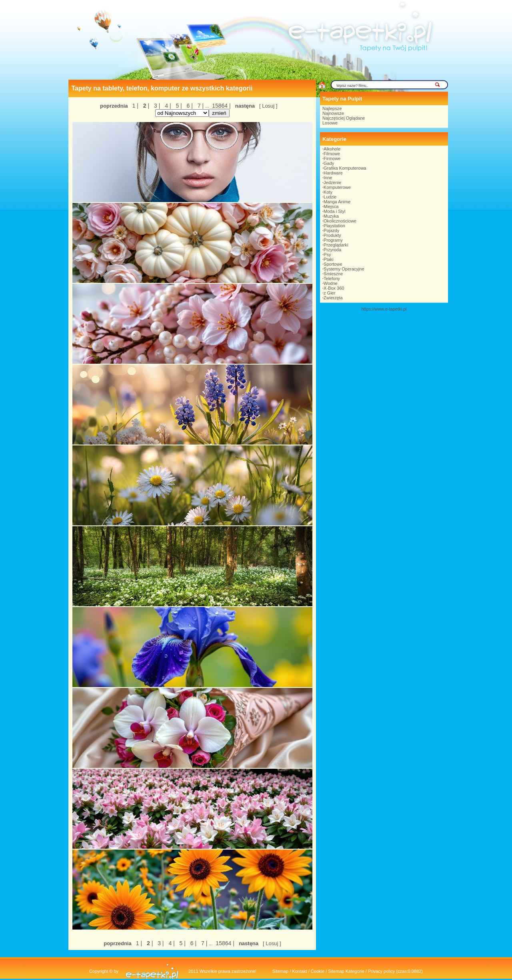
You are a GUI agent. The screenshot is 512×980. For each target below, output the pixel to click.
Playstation (334, 226)
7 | (200, 106)
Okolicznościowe (340, 221)
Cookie (318, 971)
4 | (167, 106)
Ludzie (330, 197)
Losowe (330, 123)
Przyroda (332, 250)
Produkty (332, 235)
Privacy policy (381, 971)
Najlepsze (332, 108)
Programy (333, 240)
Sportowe (333, 264)
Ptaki (328, 259)
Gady (329, 163)
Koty (328, 192)
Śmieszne (333, 274)
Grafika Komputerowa (345, 168)
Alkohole (332, 149)
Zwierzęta (333, 298)
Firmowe (332, 158)
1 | (135, 106)
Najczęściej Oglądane (344, 118)
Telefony (332, 279)
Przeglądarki (336, 245)
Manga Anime (337, 202)
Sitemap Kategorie (346, 971)
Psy (327, 255)
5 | (178, 106)
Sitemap (280, 971)
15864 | (220, 106)
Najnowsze (333, 113)
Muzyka (331, 216)
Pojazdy (331, 230)
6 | (189, 106)
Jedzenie (332, 182)
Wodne (331, 283)
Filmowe (332, 154)
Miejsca (331, 206)
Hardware (333, 173)
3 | (156, 106)
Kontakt (299, 971)
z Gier (329, 293)
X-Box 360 (334, 288)
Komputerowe (337, 187)
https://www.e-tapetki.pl (384, 309)
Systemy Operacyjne (344, 269)
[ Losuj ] (268, 106)
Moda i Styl (334, 211)
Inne (328, 178)
